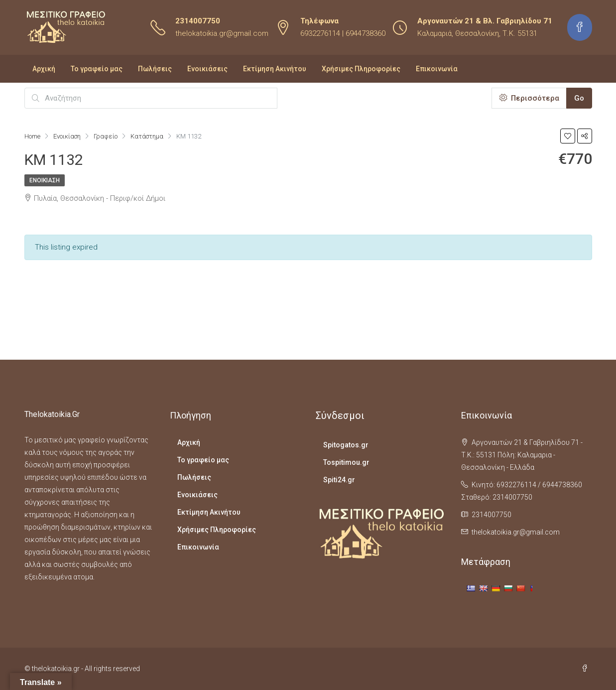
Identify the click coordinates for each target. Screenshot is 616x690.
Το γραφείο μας (97, 69)
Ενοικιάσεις (207, 69)
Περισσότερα (529, 98)
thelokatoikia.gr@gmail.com (222, 33)
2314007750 (198, 21)
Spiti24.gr (339, 480)
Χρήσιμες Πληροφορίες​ (361, 69)
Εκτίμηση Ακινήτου (275, 69)
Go (579, 98)
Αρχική (44, 69)
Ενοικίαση (45, 180)
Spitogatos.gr (346, 445)
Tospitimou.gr (346, 462)
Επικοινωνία (437, 69)
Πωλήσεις (155, 69)
